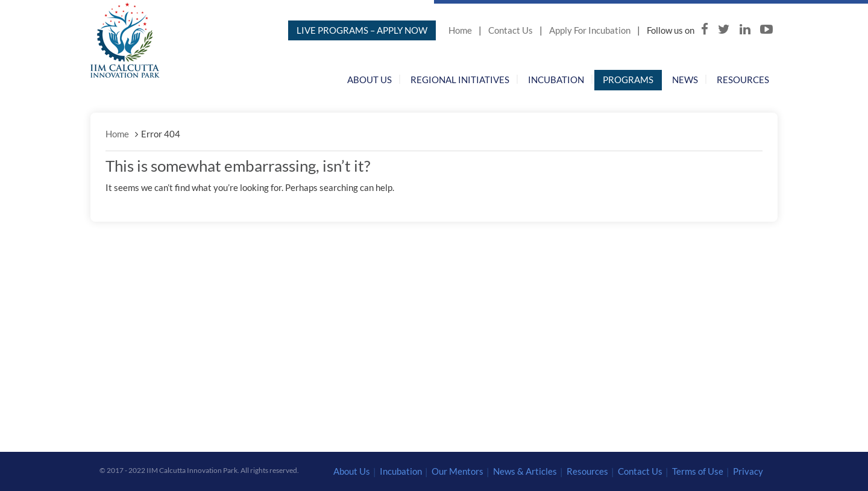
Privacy (748, 471)
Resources (743, 80)
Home (460, 30)
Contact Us (511, 30)
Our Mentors (458, 471)
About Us (370, 80)
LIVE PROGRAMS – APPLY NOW (362, 30)
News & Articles (525, 471)
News (685, 80)
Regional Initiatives (460, 80)
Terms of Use (698, 471)
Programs (628, 80)
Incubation (556, 80)
